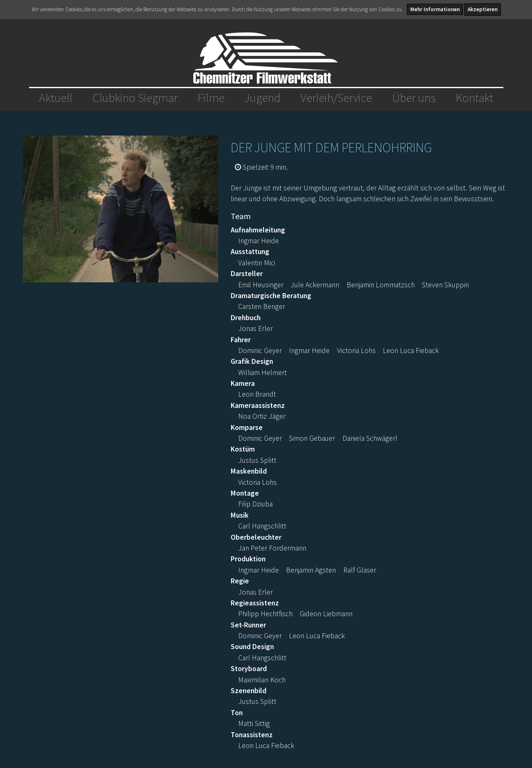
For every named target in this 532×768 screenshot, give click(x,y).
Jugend (262, 98)
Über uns (414, 98)
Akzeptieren (483, 9)
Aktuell (56, 98)
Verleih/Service (336, 98)
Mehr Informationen (435, 9)
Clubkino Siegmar (135, 98)
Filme (211, 98)
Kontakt (474, 98)
